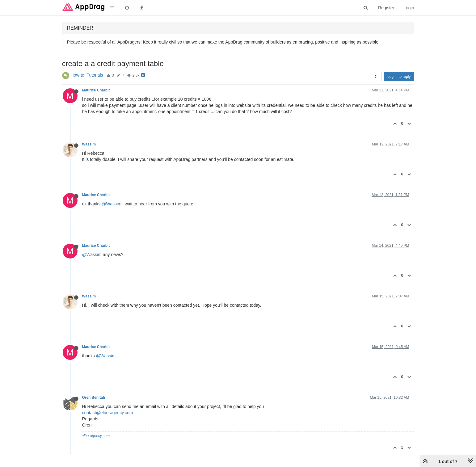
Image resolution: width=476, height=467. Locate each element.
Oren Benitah (94, 398)
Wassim (89, 144)
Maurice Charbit (96, 90)
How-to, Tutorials (87, 75)
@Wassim (111, 204)
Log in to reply (399, 77)
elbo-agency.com (96, 436)
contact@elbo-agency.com (108, 413)
